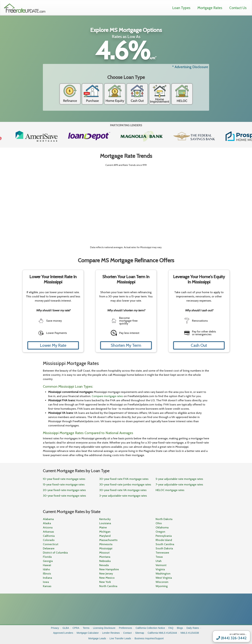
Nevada (104, 565)
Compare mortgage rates (107, 396)
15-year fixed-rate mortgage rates (64, 484)
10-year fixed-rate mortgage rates (64, 479)
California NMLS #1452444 (162, 633)
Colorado (49, 540)
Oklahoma (162, 527)
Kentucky (105, 519)
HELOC (182, 94)
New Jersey (106, 574)
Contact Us (238, 8)
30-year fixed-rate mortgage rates (64, 496)
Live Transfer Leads (120, 638)
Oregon (160, 532)
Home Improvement (160, 94)
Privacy (55, 628)
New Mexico (107, 578)
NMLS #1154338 (190, 633)
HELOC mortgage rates (170, 490)
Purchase (92, 94)
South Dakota (164, 548)
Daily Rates (193, 628)
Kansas (47, 586)
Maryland (105, 536)
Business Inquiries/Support (149, 638)
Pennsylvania (164, 536)
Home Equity (115, 94)
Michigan (105, 532)
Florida (47, 557)
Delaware (49, 548)
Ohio (159, 523)
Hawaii (47, 565)
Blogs (180, 628)
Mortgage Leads (97, 638)
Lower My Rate (53, 345)
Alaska (47, 523)
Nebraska (105, 561)
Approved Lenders (63, 633)
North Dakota (164, 519)
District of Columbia (55, 553)
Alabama (48, 519)
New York (105, 582)
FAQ (171, 628)
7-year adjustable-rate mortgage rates (179, 484)
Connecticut (51, 544)
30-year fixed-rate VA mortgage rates (123, 490)
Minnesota (106, 544)
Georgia (48, 561)
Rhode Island (164, 540)
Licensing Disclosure (104, 628)
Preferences (125, 628)
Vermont (161, 565)
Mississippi (106, 548)
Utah (159, 561)
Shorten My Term (126, 345)
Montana (105, 557)
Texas (159, 557)
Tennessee (162, 553)
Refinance (70, 94)
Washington (163, 574)
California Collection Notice (150, 628)
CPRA (76, 628)
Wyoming (162, 586)
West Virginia (164, 578)
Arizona (48, 527)
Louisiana (105, 523)
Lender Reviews (111, 633)
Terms (86, 628)
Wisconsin (162, 582)
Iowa (46, 582)
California (49, 536)
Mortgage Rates (210, 8)
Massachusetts (108, 540)
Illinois (47, 574)
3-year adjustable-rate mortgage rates (123, 496)
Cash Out (137, 94)
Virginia (160, 569)
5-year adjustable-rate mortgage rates (179, 479)
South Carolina (165, 544)
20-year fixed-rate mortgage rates (64, 490)
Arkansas (48, 532)
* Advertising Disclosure (190, 67)
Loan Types (181, 8)
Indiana (47, 578)
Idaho (46, 569)
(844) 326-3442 (231, 638)
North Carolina (108, 586)
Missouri (104, 553)
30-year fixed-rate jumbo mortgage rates (125, 484)
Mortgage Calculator (88, 633)
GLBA (66, 628)
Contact (127, 633)
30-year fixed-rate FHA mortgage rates (124, 479)
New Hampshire (109, 569)
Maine (103, 527)
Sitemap (140, 633)
